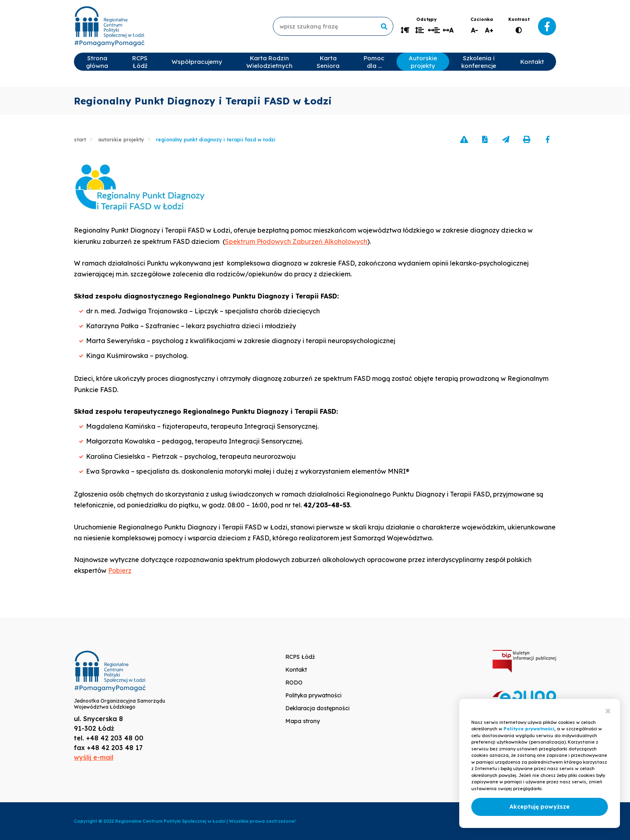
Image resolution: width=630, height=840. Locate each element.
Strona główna (97, 62)
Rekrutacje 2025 (584, 62)
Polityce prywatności (529, 729)
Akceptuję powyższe (540, 807)
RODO (294, 683)
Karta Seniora (328, 62)
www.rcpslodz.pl (109, 26)
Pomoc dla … (374, 62)
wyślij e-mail (94, 757)
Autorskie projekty (423, 62)
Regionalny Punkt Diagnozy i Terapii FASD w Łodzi (216, 140)
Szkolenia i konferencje (479, 62)
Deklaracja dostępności (317, 708)
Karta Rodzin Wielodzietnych (269, 62)
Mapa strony (303, 721)
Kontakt (532, 62)
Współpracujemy (197, 62)
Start (80, 140)
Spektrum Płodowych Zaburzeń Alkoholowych (296, 241)
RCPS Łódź (140, 62)
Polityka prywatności (313, 695)
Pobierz (120, 570)
